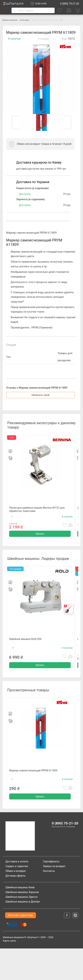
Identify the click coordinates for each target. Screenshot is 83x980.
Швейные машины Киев (20, 919)
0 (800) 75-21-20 (70, 4)
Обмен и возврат (16, 902)
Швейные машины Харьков (22, 924)
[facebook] (67, 947)
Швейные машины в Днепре (23, 933)
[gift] (69, 622)
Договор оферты (16, 907)
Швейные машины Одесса (21, 929)
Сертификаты (51, 893)
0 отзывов (43, 42)
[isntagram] (75, 947)
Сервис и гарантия (17, 898)
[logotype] (22, 868)
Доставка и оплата (17, 893)
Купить (40, 545)
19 (13, 667)
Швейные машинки (14, 20)
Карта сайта (9, 972)
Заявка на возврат (54, 898)
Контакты (49, 902)
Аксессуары (35, 20)
